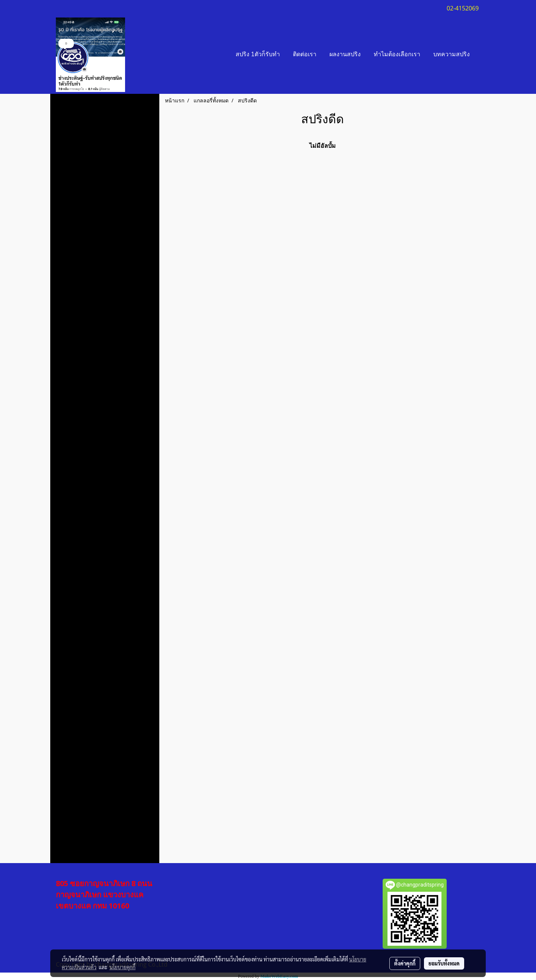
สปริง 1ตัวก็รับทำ (258, 55)
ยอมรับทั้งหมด (444, 963)
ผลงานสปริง (345, 55)
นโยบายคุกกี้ (122, 967)
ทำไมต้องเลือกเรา (397, 55)
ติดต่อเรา (305, 55)
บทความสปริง (452, 55)
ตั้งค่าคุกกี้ (405, 963)
